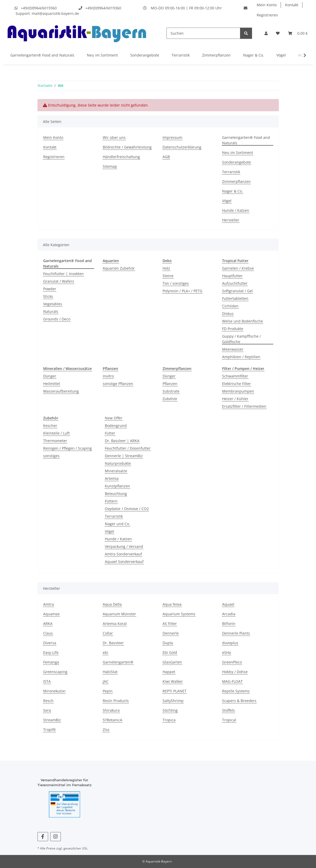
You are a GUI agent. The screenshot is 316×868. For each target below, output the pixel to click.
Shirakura (111, 710)
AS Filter (170, 624)
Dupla (168, 643)
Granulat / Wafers (59, 281)
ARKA (48, 624)
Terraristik (181, 55)
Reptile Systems (236, 691)
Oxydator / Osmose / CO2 (127, 509)
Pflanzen (170, 384)
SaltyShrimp (173, 701)
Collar (108, 633)
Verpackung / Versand (124, 546)
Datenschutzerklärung (182, 147)
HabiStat (110, 672)
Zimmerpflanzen (216, 55)
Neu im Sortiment (102, 55)
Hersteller (231, 220)
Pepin (108, 691)
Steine (168, 276)
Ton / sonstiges (176, 283)
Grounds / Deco (57, 319)
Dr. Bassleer (113, 643)
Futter (110, 433)
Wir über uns (114, 137)
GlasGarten (172, 662)
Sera (47, 710)
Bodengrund (116, 426)
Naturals (51, 311)
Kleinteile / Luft (56, 433)
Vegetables (53, 304)
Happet (169, 672)
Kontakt (292, 5)
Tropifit (49, 730)
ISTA (47, 681)
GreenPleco (232, 662)
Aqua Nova (172, 604)
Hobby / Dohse (235, 672)
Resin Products (116, 701)
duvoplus (230, 643)
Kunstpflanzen (117, 486)
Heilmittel (52, 384)
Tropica (169, 720)
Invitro (108, 376)
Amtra (49, 604)
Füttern (111, 501)
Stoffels (228, 710)
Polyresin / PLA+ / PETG (182, 291)
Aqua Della (112, 604)
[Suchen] (203, 33)
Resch (48, 701)
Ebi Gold (170, 652)
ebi (105, 652)
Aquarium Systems (179, 614)
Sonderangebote (145, 55)
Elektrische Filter (237, 384)
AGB (166, 157)
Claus (48, 633)
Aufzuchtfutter (235, 283)
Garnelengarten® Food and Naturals (42, 55)
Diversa (50, 643)
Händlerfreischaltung (121, 157)
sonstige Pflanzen (118, 384)
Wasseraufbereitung (61, 391)
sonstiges (51, 456)
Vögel (281, 55)
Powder (50, 289)
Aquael (228, 604)
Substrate (171, 391)
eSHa (227, 652)
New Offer (114, 418)
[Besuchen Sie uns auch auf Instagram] (56, 837)
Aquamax (51, 614)
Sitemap (110, 166)
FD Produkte (233, 329)
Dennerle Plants (236, 633)
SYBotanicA (112, 720)
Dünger (50, 376)
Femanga (51, 662)
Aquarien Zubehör (119, 268)
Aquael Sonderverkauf (124, 562)
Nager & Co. (254, 55)
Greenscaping (55, 672)
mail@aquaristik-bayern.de (55, 13)
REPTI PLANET (175, 691)
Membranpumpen (238, 391)
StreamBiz (52, 720)
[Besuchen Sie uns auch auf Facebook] (43, 837)
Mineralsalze (116, 471)
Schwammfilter (235, 376)
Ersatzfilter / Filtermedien (244, 406)
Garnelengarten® (118, 662)
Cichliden (230, 306)
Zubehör (170, 399)
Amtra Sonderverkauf (123, 554)
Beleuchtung (116, 494)
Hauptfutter (232, 276)
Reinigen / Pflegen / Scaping (67, 448)
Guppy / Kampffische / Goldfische (241, 339)
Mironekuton (54, 691)
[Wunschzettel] (278, 33)
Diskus (228, 314)
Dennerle (171, 633)
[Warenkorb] (298, 33)
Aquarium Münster (119, 614)
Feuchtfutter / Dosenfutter (128, 448)
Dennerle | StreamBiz (124, 456)
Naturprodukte (118, 463)
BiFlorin (229, 624)
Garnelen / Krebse (238, 268)
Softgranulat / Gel (237, 291)
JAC (106, 681)
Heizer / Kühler (235, 399)
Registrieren (267, 15)
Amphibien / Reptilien (241, 357)
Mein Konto (267, 5)
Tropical (229, 720)
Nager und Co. (117, 524)
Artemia (112, 478)
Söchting (170, 710)
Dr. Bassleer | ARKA (122, 441)
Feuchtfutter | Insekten (63, 274)
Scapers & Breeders (239, 701)
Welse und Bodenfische (243, 321)
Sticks (48, 296)
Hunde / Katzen (236, 210)
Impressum (172, 137)
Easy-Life (51, 652)
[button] (266, 33)
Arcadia (229, 614)
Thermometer (55, 441)
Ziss (106, 730)
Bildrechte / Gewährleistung (127, 147)
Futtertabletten (235, 298)
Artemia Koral (115, 624)
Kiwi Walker (173, 681)
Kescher (50, 426)
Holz (166, 268)
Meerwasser (233, 349)
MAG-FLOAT (232, 681)
